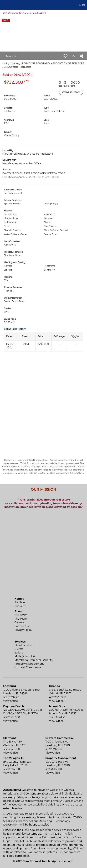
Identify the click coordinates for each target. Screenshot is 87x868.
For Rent (20, 606)
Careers (19, 622)
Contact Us (22, 626)
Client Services (24, 645)
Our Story (21, 615)
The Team (21, 619)
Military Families (25, 656)
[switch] (66, 56)
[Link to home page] (3, 5)
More (82, 5)
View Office (10, 701)
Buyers (19, 649)
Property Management (29, 664)
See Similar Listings (71, 92)
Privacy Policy (23, 630)
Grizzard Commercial (28, 667)
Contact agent (11, 56)
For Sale (20, 602)
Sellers (19, 653)
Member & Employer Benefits (34, 660)
